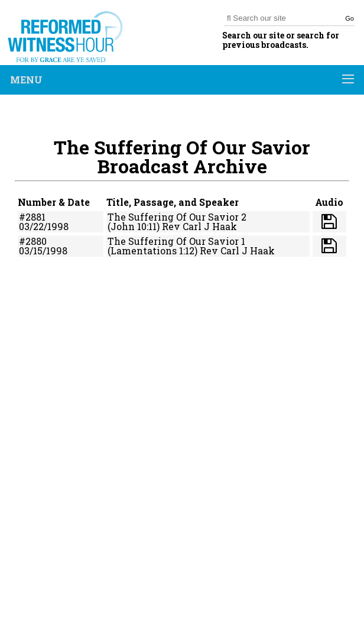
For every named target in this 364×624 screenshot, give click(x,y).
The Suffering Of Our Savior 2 (177, 217)
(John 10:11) (134, 226)
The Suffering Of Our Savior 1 (176, 241)
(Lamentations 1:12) (152, 250)
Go (350, 18)
